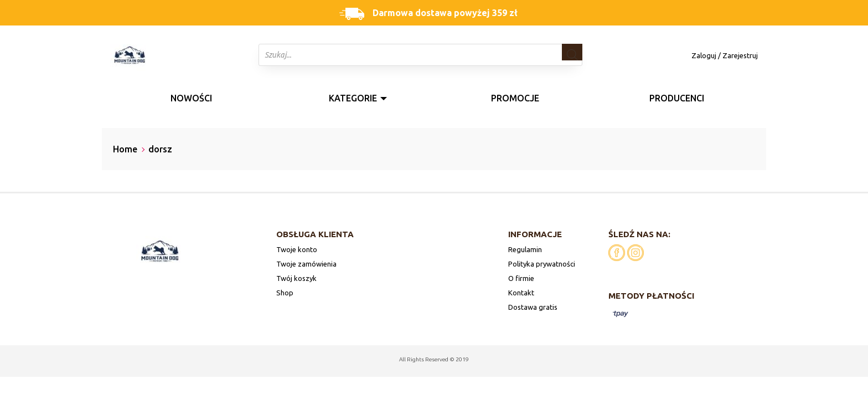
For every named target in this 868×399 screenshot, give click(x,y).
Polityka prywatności (542, 264)
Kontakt (521, 293)
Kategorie (353, 98)
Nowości (191, 98)
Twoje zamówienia (306, 264)
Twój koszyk (296, 278)
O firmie (521, 278)
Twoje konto (297, 249)
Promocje (515, 98)
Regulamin (525, 249)
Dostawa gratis (533, 307)
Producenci (677, 98)
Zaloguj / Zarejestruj (725, 55)
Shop (285, 293)
